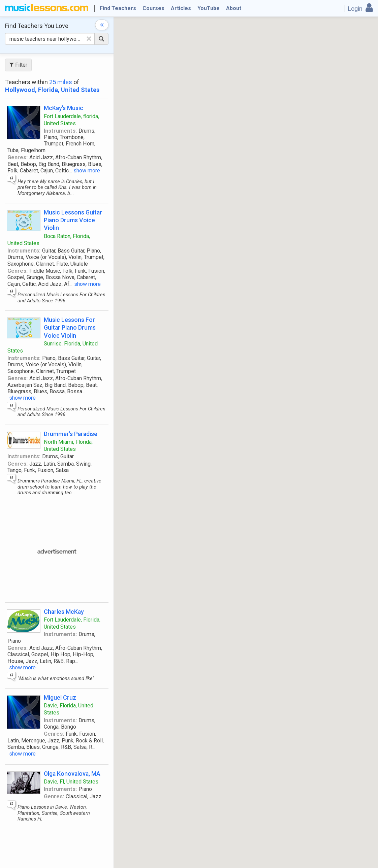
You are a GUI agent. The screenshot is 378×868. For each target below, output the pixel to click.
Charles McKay (64, 612)
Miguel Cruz (60, 697)
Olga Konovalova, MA (72, 774)
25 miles (61, 82)
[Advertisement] (103, 552)
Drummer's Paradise (71, 434)
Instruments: (60, 131)
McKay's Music (64, 108)
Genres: (18, 157)
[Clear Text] (89, 39)
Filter (18, 65)
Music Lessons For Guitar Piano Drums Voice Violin (70, 327)
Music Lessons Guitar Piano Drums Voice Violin (73, 220)
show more (87, 171)
